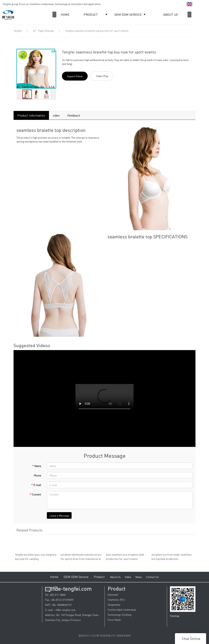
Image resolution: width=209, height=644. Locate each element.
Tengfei (18, 31)
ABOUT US (170, 14)
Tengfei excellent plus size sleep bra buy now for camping (36, 558)
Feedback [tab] (74, 115)
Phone (37, 475)
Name (36, 466)
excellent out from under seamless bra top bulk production (172, 558)
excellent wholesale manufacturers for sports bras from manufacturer (81, 558)
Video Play (102, 76)
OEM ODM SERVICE (128, 14)
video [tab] (56, 115)
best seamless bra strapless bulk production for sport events (125, 558)
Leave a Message (59, 515)
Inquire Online (75, 76)
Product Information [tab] (31, 115)
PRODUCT (91, 14)
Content (35, 494)
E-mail (36, 485)
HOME (65, 14)
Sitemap (175, 616)
